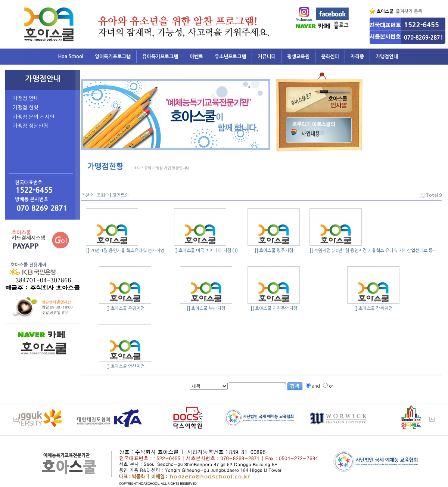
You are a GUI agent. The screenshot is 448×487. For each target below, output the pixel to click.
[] (88, 251)
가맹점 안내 (26, 98)
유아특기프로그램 (160, 57)
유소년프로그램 (230, 57)
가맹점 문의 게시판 (34, 117)
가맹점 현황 (26, 108)
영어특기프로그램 (113, 57)
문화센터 (330, 57)
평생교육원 (298, 57)
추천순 (87, 195)
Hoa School (71, 57)
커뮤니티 (267, 57)
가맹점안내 (387, 57)
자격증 (357, 57)
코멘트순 (121, 195)
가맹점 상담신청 (30, 126)
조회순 (103, 195)
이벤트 (196, 57)
